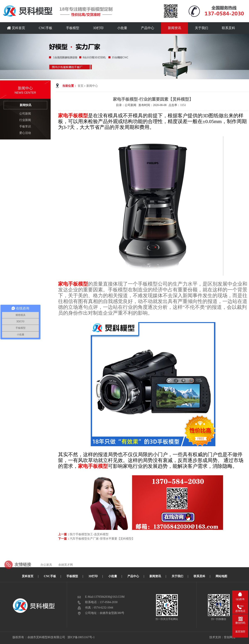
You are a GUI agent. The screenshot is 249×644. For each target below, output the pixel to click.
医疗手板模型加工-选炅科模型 (89, 534)
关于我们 (201, 28)
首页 (81, 86)
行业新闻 (25, 120)
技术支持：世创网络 (222, 637)
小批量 (122, 28)
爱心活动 (25, 133)
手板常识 (25, 126)
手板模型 (73, 28)
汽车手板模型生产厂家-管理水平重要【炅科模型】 (102, 539)
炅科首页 (16, 28)
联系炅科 (228, 28)
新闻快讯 (26, 105)
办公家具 (46, 573)
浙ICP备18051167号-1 (81, 637)
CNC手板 (46, 28)
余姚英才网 (66, 573)
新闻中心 (92, 86)
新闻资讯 (175, 28)
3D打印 (98, 28)
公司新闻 (25, 114)
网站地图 (221, 576)
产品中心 (148, 28)
